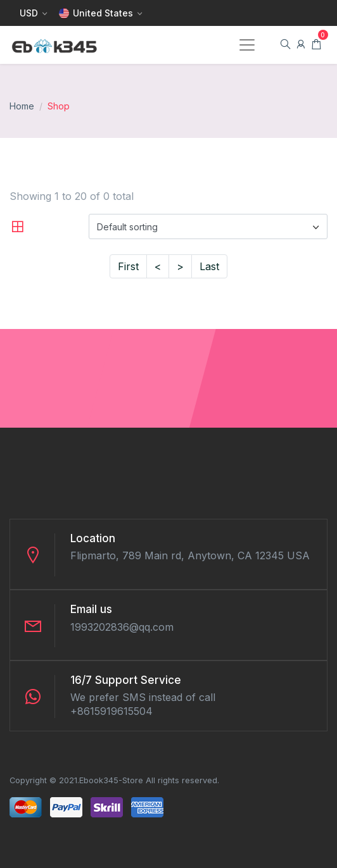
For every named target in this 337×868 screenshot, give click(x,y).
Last (209, 266)
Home (22, 106)
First (128, 266)
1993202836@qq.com (122, 627)
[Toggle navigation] (247, 45)
